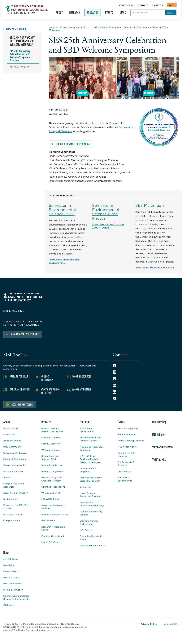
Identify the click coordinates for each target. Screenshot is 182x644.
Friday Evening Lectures (131, 441)
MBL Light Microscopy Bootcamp (92, 448)
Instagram (114, 372)
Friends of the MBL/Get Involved (16, 507)
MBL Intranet (159, 434)
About (60, 13)
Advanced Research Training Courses (90, 439)
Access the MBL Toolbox (23, 404)
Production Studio (13, 514)
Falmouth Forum (127, 434)
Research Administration (55, 514)
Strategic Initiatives (52, 465)
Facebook (114, 365)
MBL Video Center (127, 447)
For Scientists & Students (126, 464)
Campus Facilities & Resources (14, 485)
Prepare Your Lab (19, 376)
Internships (86, 487)
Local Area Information (16, 493)
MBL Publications (13, 583)
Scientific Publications (53, 487)
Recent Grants (11, 571)
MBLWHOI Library (51, 499)
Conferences (124, 471)
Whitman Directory (52, 450)
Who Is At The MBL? (82, 389)
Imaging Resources (82, 376)
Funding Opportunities (54, 536)
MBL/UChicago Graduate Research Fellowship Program (90, 459)
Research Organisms (52, 471)
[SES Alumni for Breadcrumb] (55, 30)
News (124, 13)
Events (110, 13)
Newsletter (9, 565)
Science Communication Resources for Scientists (16, 597)
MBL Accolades (12, 577)
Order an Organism (20, 389)
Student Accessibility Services (91, 513)
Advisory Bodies (12, 441)
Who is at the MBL (51, 493)
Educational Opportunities (87, 430)
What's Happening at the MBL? (50, 391)
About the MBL (12, 428)
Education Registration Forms (92, 538)
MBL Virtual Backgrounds (125, 479)
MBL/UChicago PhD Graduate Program (52, 479)
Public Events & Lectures (126, 454)
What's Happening (128, 428)
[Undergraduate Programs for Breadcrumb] (106, 27)
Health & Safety (50, 542)
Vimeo (114, 379)
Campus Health (12, 520)
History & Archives (13, 471)
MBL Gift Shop (159, 422)
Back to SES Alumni (16, 29)
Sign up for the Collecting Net (25, 334)
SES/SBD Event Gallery (20, 67)
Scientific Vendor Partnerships (89, 522)
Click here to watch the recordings (73, 144)
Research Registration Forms (53, 528)
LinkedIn (114, 392)
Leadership (9, 434)
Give (172, 5)
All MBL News (11, 559)
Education (94, 13)
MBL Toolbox (48, 520)
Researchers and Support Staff (50, 457)
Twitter (114, 399)
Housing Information (47, 378)
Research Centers (51, 438)
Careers (158, 5)
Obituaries (9, 605)
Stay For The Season (162, 447)
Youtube (114, 385)
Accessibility (171, 624)
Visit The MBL (126, 5)
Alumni (7, 477)
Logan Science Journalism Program (90, 495)
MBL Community (12, 447)
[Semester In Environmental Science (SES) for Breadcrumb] (145, 27)
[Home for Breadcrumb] (52, 27)
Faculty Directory (51, 444)
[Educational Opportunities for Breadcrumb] (74, 27)
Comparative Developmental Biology (92, 504)
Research (76, 13)
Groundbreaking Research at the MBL (52, 430)
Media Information (13, 590)
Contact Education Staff (93, 545)
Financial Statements (15, 459)
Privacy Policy (149, 624)
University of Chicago (15, 453)
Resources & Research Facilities (53, 507)
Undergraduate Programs (88, 470)
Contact (143, 5)
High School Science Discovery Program (91, 479)
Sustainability (11, 499)
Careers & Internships (15, 465)
